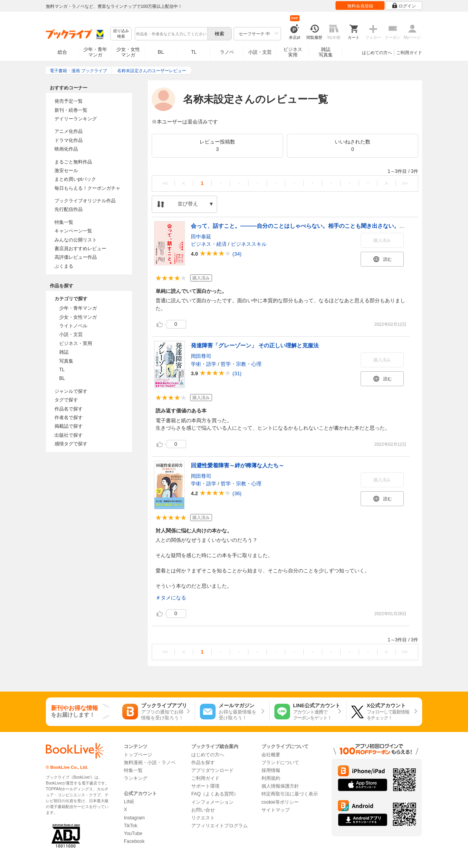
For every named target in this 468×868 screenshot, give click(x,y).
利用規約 (271, 778)
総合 (62, 52)
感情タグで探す (71, 444)
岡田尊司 (201, 356)
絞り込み (121, 34)
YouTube (133, 833)
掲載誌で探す (69, 426)
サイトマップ (276, 810)
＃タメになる (171, 598)
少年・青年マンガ (95, 52)
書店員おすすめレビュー (80, 249)
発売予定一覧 (69, 101)
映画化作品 (66, 149)
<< (165, 183)
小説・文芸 (260, 52)
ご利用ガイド (409, 53)
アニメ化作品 (69, 131)
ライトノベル (73, 326)
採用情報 (271, 770)
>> (405, 183)
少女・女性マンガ (128, 52)
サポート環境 (205, 786)
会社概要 (271, 755)
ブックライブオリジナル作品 (85, 201)
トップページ (138, 755)
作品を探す (203, 763)
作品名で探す (69, 409)
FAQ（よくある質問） (215, 794)
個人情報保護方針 (280, 786)
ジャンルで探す (71, 391)
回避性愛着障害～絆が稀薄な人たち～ (238, 465)
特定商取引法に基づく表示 (290, 794)
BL (161, 52)
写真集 (66, 361)
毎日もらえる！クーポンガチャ (87, 188)
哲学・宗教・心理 (241, 364)
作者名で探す (69, 418)
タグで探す (66, 400)
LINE (129, 802)
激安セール (66, 171)
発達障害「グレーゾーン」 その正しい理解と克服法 (255, 345)
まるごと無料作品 (73, 162)
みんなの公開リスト (76, 240)
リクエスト (203, 818)
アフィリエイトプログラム (219, 826)
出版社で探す (69, 435)
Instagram (134, 818)
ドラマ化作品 (69, 140)
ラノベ (227, 52)
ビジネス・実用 (76, 343)
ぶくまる (64, 266)
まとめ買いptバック (75, 179)
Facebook (134, 841)
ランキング (136, 778)
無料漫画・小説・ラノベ (150, 763)
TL (194, 52)
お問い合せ (203, 810)
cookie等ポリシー (280, 802)
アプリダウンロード (212, 770)
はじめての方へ (377, 53)
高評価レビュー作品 (76, 257)
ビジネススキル (249, 244)
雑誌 (64, 352)
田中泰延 (201, 237)
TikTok (131, 826)
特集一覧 (64, 222)
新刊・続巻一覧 (71, 110)
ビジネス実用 (293, 52)
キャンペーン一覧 (73, 231)
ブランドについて (280, 763)
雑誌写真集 (326, 52)
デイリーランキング (76, 119)
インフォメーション (212, 802)
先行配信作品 (69, 209)
